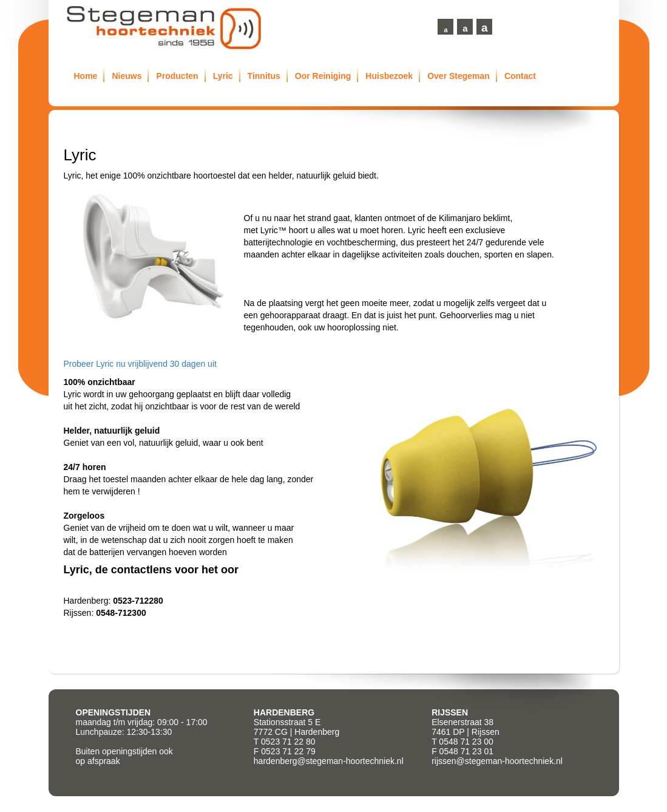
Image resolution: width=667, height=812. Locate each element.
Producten (177, 76)
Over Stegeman (459, 76)
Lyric (223, 76)
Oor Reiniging (323, 76)
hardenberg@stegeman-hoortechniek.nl (329, 761)
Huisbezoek (389, 76)
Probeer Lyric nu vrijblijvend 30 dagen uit (140, 364)
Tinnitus (264, 76)
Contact (520, 76)
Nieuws (127, 76)
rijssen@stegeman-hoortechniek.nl (497, 761)
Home (86, 76)
